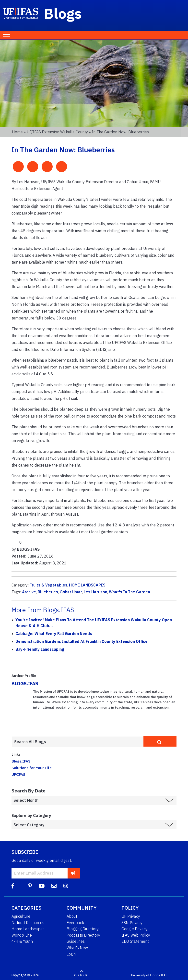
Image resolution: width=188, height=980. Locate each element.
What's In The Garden (129, 592)
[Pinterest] (30, 886)
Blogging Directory (83, 929)
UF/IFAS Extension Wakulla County (57, 132)
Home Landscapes (28, 929)
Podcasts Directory (83, 935)
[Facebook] (13, 886)
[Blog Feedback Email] (54, 886)
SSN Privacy (132, 923)
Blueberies (48, 592)
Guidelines (76, 941)
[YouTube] (42, 886)
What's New (77, 948)
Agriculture (21, 916)
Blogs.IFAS (21, 761)
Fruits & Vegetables (48, 585)
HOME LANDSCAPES (87, 585)
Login (71, 954)
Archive (29, 592)
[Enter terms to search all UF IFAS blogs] (77, 742)
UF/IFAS (18, 774)
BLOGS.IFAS (25, 683)
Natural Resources (28, 923)
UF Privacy (131, 916)
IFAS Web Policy (136, 935)
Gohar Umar (71, 592)
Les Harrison (95, 592)
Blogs (63, 13)
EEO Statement (135, 941)
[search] (160, 741)
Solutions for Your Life (32, 768)
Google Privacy (135, 929)
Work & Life (22, 935)
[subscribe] (73, 873)
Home (17, 132)
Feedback (75, 923)
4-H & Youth (22, 941)
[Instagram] (66, 886)
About (72, 916)
